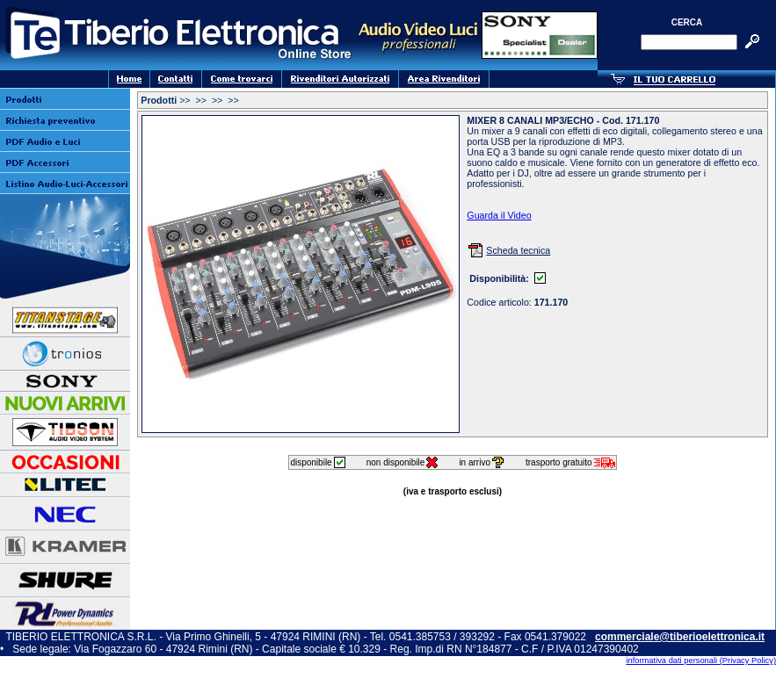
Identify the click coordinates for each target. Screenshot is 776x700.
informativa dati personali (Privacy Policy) (701, 660)
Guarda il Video (499, 215)
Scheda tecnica (518, 250)
